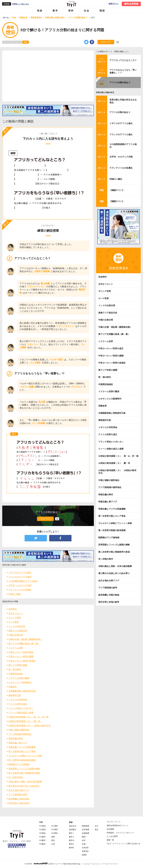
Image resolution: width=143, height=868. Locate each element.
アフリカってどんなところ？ (123, 60)
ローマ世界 (14, 622)
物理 (84, 837)
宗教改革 (13, 687)
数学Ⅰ (72, 833)
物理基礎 (85, 826)
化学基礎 (85, 830)
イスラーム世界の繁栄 (19, 678)
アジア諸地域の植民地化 (20, 734)
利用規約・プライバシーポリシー (120, 833)
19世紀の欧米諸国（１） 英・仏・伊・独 (28, 717)
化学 (84, 840)
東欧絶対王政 (15, 695)
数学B (71, 848)
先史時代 (13, 609)
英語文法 (73, 826)
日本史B (85, 848)
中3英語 (42, 833)
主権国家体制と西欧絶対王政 (22, 691)
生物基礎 (85, 833)
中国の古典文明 (16, 635)
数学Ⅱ (72, 837)
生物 (84, 844)
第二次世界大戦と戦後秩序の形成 (24, 773)
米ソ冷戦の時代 (16, 777)
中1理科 (54, 826)
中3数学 (42, 844)
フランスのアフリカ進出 (20, 577)
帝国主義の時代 (16, 738)
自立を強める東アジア (19, 790)
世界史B (85, 851)
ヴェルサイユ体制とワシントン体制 (25, 756)
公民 (53, 844)
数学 (55, 11)
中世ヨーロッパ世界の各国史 (22, 661)
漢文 (96, 830)
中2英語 (42, 830)
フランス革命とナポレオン (21, 708)
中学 (41, 822)
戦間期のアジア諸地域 (19, 764)
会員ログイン (114, 4)
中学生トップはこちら (21, 4)
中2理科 (54, 830)
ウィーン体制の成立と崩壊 (21, 713)
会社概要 (110, 829)
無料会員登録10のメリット (118, 825)
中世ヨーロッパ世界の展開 (21, 656)
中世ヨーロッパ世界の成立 (21, 652)
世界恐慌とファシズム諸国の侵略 (24, 769)
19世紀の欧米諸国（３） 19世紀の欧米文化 (30, 725)
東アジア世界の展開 (18, 665)
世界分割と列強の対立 (105, 92)
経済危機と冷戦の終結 (19, 799)
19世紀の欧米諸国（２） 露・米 (25, 721)
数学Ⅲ (72, 840)
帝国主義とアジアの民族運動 (22, 747)
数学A (71, 844)
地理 (53, 837)
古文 (96, 826)
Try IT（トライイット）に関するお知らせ (124, 844)
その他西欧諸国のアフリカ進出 (23, 581)
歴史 (53, 840)
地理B (84, 855)
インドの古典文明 (17, 626)
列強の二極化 (15, 594)
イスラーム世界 (16, 648)
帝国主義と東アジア (18, 743)
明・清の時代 (15, 669)
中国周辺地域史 (16, 674)
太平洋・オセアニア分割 (20, 585)
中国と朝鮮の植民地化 (19, 730)
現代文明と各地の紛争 (19, 803)
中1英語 (42, 826)
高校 (71, 822)
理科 (71, 11)
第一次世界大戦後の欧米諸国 (22, 760)
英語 (40, 11)
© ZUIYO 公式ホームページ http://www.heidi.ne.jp (53, 864)
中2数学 (42, 840)
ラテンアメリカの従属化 (20, 590)
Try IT (71, 4)
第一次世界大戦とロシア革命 (22, 751)
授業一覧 (110, 840)
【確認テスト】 (117, 190)
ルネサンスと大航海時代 (20, 682)
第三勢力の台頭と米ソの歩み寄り (24, 786)
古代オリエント (16, 613)
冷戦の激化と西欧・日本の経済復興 (25, 782)
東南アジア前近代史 (18, 631)
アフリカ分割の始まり (120, 82)
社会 (87, 11)
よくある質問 (112, 836)
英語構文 (73, 830)
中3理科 (54, 833)
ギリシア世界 (15, 618)
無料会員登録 (131, 4)
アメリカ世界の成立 (18, 704)
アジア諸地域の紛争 (18, 794)
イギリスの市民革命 (18, 700)
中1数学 (42, 837)
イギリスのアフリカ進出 (20, 572)
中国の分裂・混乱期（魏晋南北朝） (25, 639)
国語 (102, 11)
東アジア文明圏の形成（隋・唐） (24, 644)
